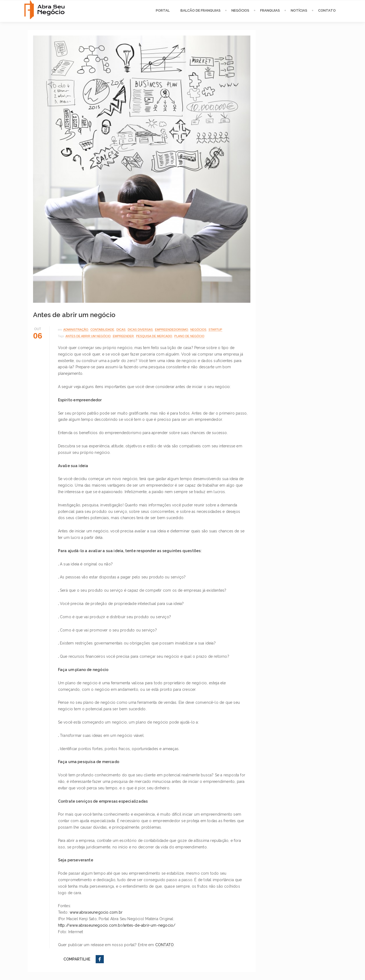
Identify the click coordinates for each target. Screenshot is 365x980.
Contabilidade (102, 330)
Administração (76, 330)
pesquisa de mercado (154, 336)
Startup (215, 330)
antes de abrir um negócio (88, 336)
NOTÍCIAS (299, 10)
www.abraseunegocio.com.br (96, 912)
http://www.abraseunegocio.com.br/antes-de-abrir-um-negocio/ (117, 925)
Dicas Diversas (140, 330)
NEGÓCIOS (240, 10)
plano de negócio (189, 336)
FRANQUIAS (270, 10)
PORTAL (163, 10)
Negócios (198, 330)
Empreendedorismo (172, 330)
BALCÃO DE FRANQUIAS (201, 10)
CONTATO (327, 10)
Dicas (121, 330)
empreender (123, 336)
